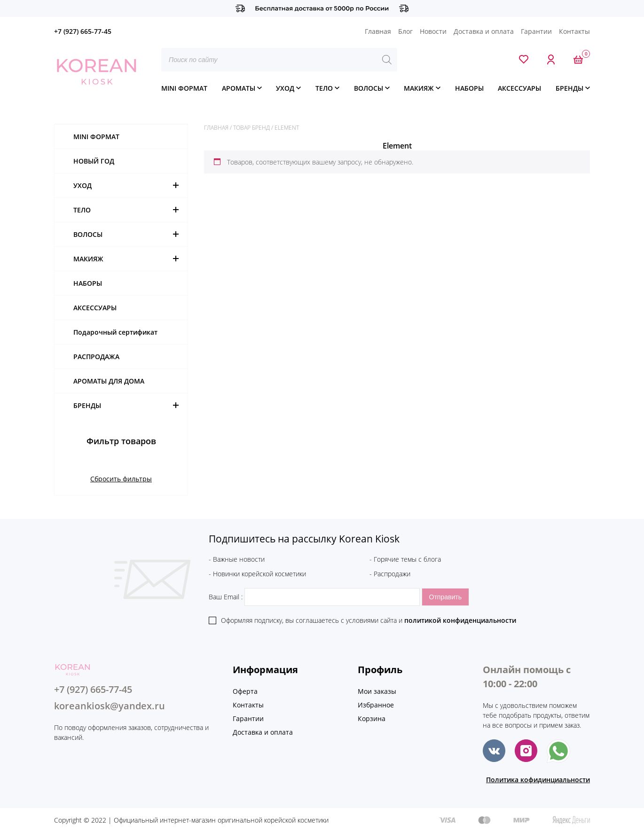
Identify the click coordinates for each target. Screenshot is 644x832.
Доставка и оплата (484, 31)
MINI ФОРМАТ (184, 88)
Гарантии (536, 31)
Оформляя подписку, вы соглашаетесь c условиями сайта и (369, 620)
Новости (433, 31)
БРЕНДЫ (569, 88)
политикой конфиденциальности (460, 620)
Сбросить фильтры (121, 479)
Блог (405, 31)
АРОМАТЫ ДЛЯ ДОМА (109, 381)
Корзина (372, 718)
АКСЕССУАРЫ (519, 88)
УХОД (285, 88)
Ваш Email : (315, 597)
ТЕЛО (324, 88)
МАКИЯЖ (419, 88)
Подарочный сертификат (115, 332)
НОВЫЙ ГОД (94, 161)
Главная (378, 31)
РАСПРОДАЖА (96, 357)
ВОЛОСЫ (369, 88)
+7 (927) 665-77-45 (83, 31)
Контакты (574, 31)
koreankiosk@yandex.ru (110, 706)
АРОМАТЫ (239, 88)
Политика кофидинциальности (538, 780)
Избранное (376, 705)
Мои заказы (377, 691)
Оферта (245, 691)
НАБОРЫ (469, 88)
